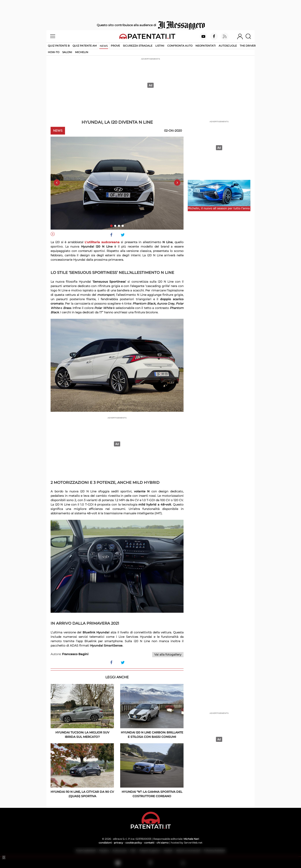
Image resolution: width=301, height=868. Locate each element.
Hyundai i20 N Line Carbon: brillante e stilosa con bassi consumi (152, 735)
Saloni (67, 52)
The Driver (248, 46)
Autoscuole (228, 46)
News (104, 46)
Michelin (82, 52)
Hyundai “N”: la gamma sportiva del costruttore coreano (152, 794)
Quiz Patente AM (85, 46)
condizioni (105, 843)
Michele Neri (191, 839)
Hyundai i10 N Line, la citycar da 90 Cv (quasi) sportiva (82, 794)
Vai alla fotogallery (168, 654)
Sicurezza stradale (138, 46)
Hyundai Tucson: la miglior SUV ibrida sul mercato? (82, 735)
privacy (119, 843)
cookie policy (134, 843)
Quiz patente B (59, 46)
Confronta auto (180, 46)
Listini (160, 46)
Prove (115, 46)
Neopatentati (206, 46)
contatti (149, 843)
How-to (54, 52)
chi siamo (163, 843)
